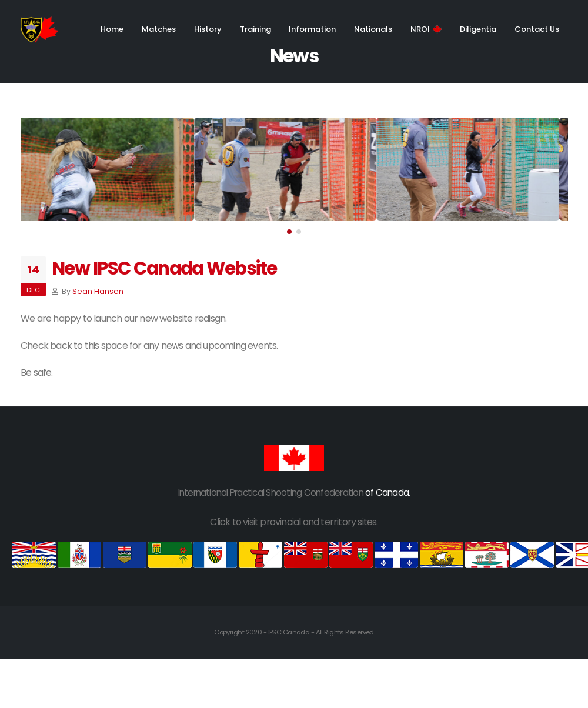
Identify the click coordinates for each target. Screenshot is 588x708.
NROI (426, 29)
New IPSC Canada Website (164, 268)
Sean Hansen (98, 291)
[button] (289, 232)
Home (112, 29)
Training (255, 29)
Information (312, 29)
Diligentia (478, 29)
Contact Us (537, 29)
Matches (159, 29)
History (208, 29)
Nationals (373, 29)
